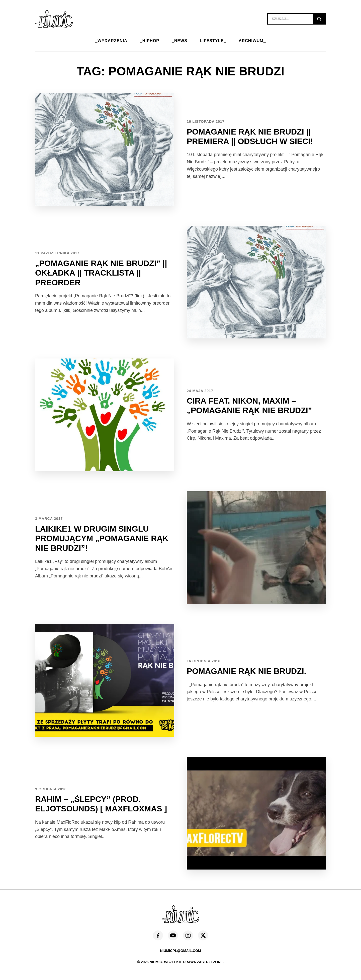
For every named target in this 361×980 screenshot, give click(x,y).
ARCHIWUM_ (252, 41)
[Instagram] (188, 935)
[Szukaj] (319, 19)
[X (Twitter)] (203, 935)
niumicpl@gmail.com (181, 951)
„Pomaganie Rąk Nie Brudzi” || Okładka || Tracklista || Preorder (101, 273)
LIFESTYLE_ (213, 41)
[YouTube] (173, 935)
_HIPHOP (150, 41)
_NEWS (179, 41)
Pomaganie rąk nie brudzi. (246, 671)
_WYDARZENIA (111, 41)
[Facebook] (158, 935)
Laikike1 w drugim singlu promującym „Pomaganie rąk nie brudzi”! (102, 538)
